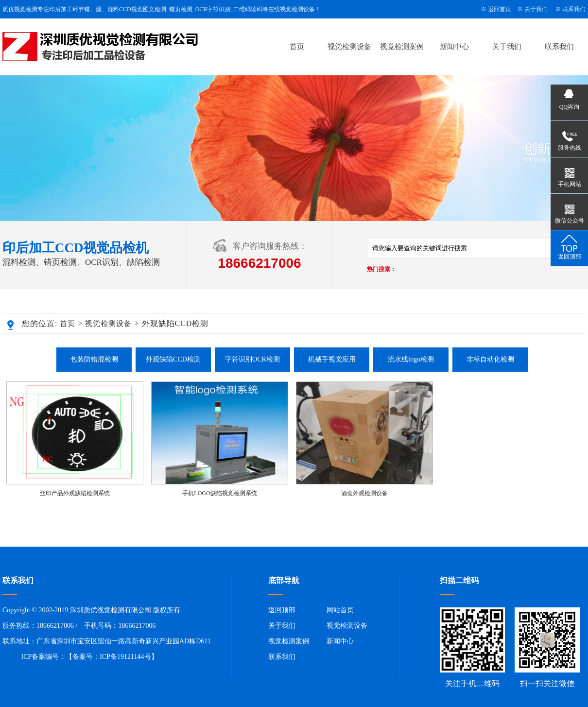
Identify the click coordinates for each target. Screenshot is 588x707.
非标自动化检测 (490, 359)
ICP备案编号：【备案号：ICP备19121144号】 (90, 657)
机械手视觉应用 (332, 359)
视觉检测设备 (349, 47)
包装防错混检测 (94, 359)
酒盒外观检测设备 (364, 493)
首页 (297, 47)
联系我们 (574, 9)
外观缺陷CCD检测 (173, 359)
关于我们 (536, 9)
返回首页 (500, 9)
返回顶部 (282, 610)
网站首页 (340, 610)
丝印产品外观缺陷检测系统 (75, 493)
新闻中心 (454, 47)
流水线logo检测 (411, 359)
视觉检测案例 (402, 47)
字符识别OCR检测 (252, 359)
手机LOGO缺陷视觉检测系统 (219, 493)
